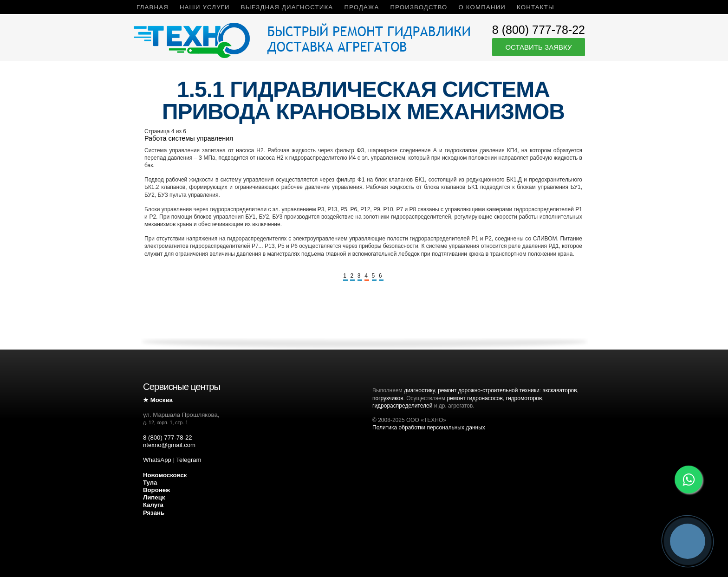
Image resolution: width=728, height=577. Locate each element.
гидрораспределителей (402, 406)
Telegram (188, 460)
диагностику (419, 390)
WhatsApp (157, 460)
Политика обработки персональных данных (429, 428)
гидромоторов (524, 398)
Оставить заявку (538, 47)
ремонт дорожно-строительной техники (489, 390)
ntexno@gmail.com (169, 445)
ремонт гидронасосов (474, 398)
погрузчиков (388, 398)
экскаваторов (560, 390)
